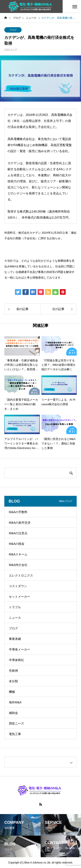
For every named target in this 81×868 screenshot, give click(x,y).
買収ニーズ (16, 723)
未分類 (13, 681)
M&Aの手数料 (18, 512)
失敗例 (13, 671)
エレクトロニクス (21, 575)
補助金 (13, 713)
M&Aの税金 (17, 544)
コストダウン (18, 586)
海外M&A (15, 702)
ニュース (15, 618)
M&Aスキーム (18, 554)
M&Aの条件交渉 (20, 523)
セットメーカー (19, 597)
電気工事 (15, 734)
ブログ (13, 30)
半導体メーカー (19, 649)
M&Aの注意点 (18, 533)
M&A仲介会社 (18, 565)
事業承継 (15, 639)
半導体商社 (16, 660)
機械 (12, 692)
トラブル (15, 607)
